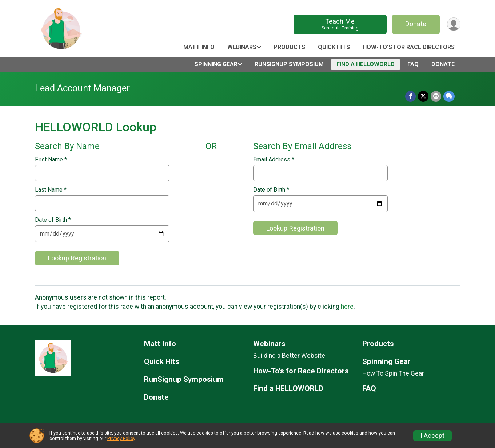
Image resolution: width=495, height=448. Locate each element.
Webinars (242, 47)
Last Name (51, 190)
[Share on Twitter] (423, 96)
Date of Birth (53, 220)
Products (289, 47)
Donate (416, 24)
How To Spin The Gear (393, 373)
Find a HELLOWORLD (366, 64)
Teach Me (340, 24)
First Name (51, 160)
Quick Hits (334, 47)
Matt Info (199, 47)
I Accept (432, 436)
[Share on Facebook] (410, 96)
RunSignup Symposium (289, 64)
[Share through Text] (449, 96)
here (347, 307)
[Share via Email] (436, 96)
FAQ (413, 64)
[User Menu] (454, 24)
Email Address (274, 160)
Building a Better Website (289, 356)
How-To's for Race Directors (409, 47)
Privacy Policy (121, 438)
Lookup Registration (77, 258)
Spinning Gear (216, 64)
